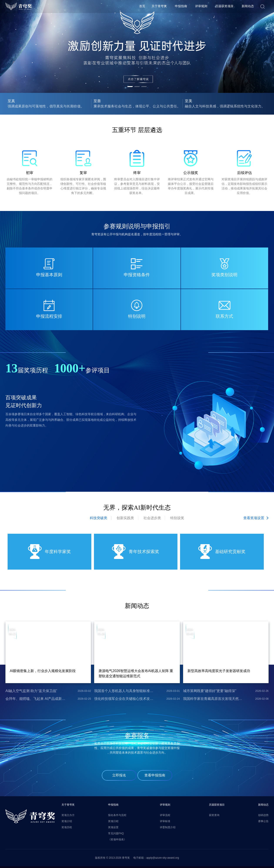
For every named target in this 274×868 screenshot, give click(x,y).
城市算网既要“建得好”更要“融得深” (210, 692)
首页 (142, 7)
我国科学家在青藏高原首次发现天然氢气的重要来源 (213, 700)
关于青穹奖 (159, 7)
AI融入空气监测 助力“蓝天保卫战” (31, 692)
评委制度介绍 (168, 829)
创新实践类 (125, 519)
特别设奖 (178, 519)
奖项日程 (113, 823)
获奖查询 (214, 816)
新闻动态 (248, 7)
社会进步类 (152, 519)
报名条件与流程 (117, 816)
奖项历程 (67, 829)
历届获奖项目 (224, 7)
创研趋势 (263, 816)
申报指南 (181, 7)
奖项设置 (113, 829)
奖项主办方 (68, 816)
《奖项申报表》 (117, 841)
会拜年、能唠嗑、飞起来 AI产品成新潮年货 (35, 700)
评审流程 (165, 816)
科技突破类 (98, 519)
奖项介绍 (67, 823)
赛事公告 (263, 823)
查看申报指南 (155, 777)
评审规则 (201, 7)
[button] (130, 87)
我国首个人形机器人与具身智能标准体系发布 (124, 692)
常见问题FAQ (116, 835)
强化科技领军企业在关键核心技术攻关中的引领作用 (124, 700)
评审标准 (165, 823)
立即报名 (119, 777)
